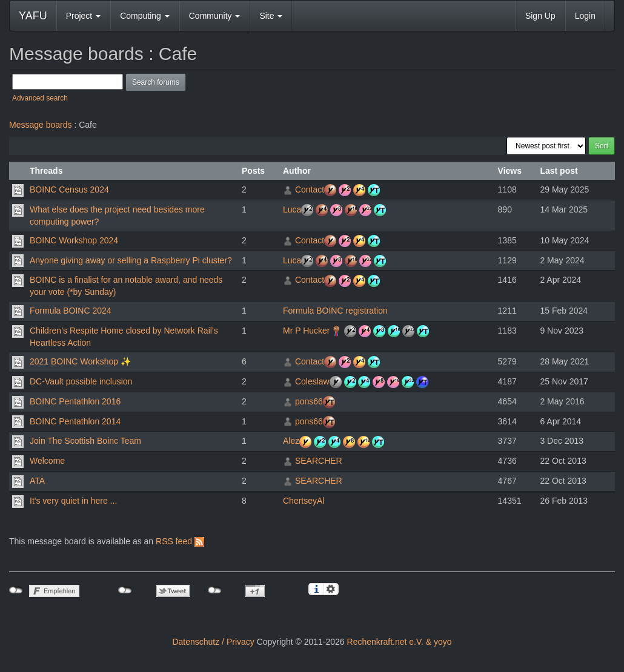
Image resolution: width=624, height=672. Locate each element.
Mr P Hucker (307, 331)
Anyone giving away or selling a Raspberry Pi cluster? (131, 260)
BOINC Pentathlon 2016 (75, 401)
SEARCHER (319, 461)
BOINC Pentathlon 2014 (75, 421)
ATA (37, 481)
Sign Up (540, 16)
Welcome (47, 461)
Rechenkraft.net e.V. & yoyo (400, 642)
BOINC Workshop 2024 (74, 240)
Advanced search (40, 98)
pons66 (309, 401)
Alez (291, 441)
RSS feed (180, 541)
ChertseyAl (304, 501)
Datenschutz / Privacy (213, 642)
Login (585, 16)
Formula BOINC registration (335, 311)
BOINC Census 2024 (69, 189)
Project (83, 16)
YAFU (33, 16)
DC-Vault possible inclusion (81, 381)
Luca (292, 209)
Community (215, 16)
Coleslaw (312, 381)
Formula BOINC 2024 (71, 311)
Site (271, 16)
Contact (310, 189)
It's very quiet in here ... (73, 501)
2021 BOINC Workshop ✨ (80, 361)
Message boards (41, 125)
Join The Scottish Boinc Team (85, 441)
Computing (145, 16)
